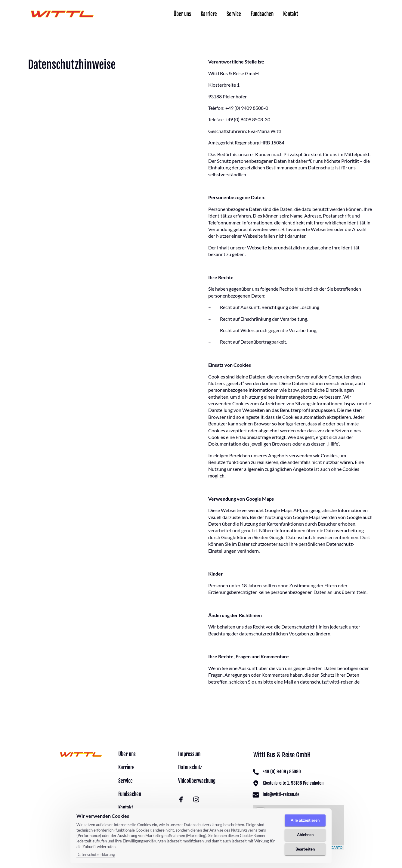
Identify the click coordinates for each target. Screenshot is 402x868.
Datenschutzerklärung (96, 854)
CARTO (337, 848)
